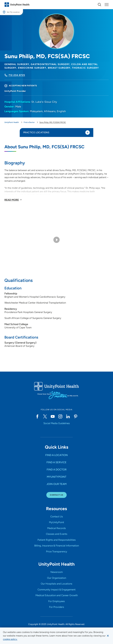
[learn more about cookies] (10, 639)
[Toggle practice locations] (88, 133)
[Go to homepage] (17, 5)
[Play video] (56, 240)
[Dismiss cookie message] (108, 636)
